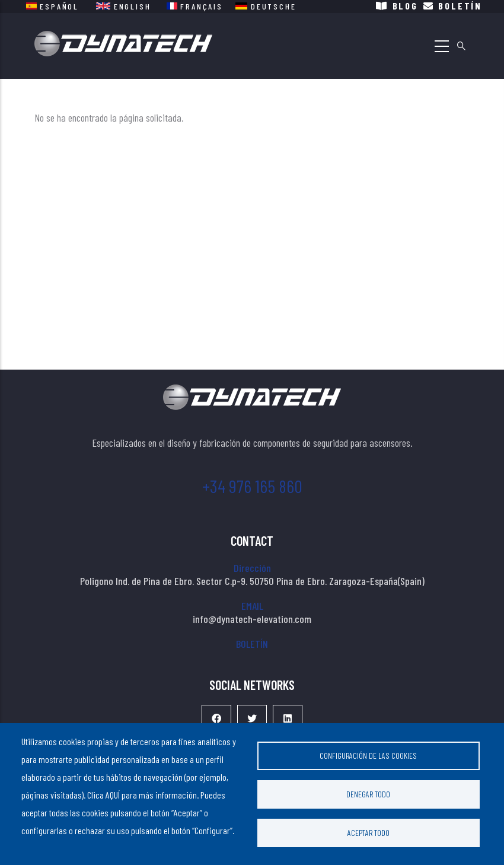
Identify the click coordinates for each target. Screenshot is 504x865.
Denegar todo (368, 794)
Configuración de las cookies (368, 756)
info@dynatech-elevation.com (252, 619)
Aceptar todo (369, 833)
